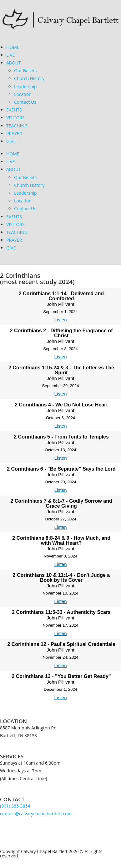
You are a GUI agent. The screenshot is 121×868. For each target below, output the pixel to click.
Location (23, 94)
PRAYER (14, 133)
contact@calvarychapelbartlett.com (36, 814)
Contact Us (25, 102)
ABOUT (14, 63)
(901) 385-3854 (15, 806)
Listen (60, 320)
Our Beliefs (25, 71)
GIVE (11, 141)
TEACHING (17, 126)
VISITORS (15, 118)
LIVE (10, 55)
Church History (29, 78)
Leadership (25, 86)
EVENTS (14, 110)
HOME (13, 47)
